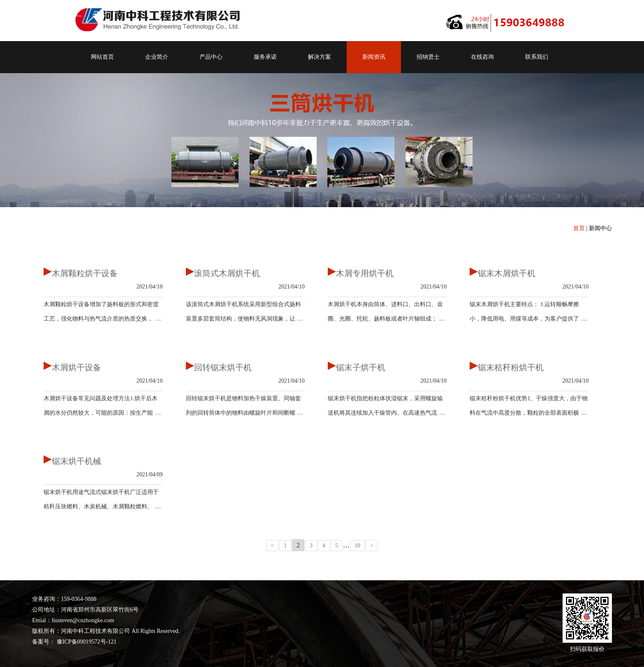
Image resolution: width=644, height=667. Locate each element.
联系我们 (537, 57)
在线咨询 (482, 57)
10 (357, 546)
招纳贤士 (428, 57)
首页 (579, 228)
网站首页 (102, 57)
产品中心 (211, 57)
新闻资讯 (374, 57)
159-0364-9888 (79, 599)
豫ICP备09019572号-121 (86, 642)
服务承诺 (265, 57)
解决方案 (320, 57)
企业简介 (157, 57)
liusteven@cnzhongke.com (83, 620)
